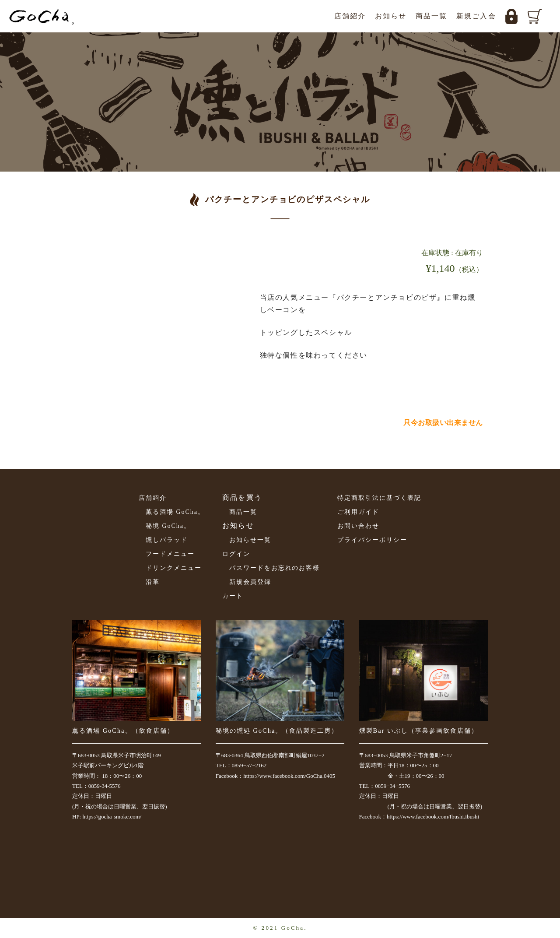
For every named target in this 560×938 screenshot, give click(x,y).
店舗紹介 (350, 16)
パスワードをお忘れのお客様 (275, 568)
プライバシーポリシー (372, 540)
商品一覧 (432, 16)
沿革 (153, 582)
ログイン (236, 554)
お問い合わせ (358, 526)
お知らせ (391, 16)
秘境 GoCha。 (168, 526)
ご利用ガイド (358, 512)
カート (233, 596)
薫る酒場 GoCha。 (175, 512)
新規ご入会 (476, 16)
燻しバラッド (167, 540)
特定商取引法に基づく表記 (379, 498)
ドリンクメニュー (174, 568)
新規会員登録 (250, 582)
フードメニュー (170, 554)
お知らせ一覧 (250, 540)
